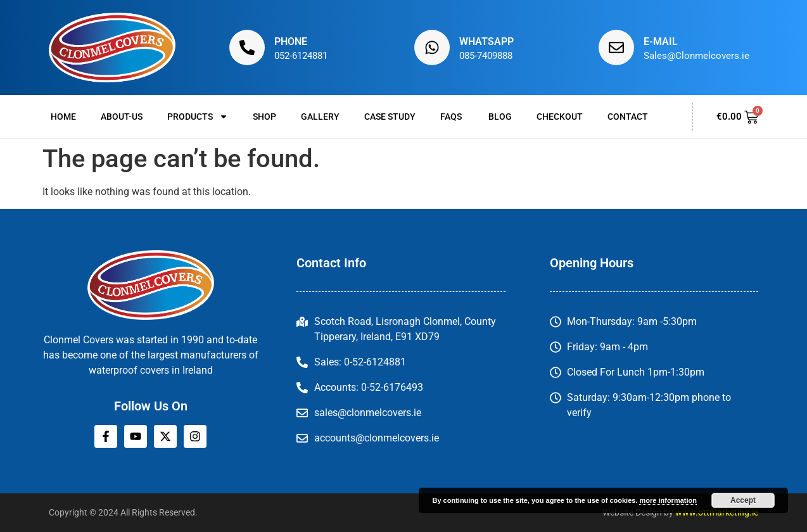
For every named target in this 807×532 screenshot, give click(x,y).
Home (63, 117)
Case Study (390, 117)
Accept (743, 500)
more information (668, 500)
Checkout (560, 117)
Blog (500, 117)
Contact (628, 117)
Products (198, 117)
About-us (122, 117)
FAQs (452, 117)
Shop (264, 117)
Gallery (320, 117)
